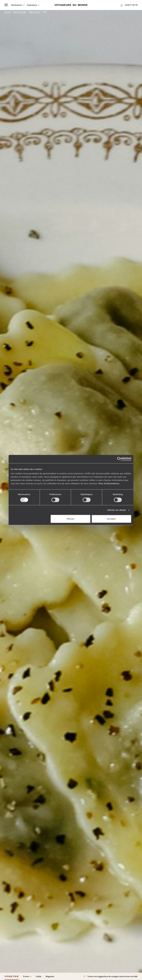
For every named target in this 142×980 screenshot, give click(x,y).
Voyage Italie (12, 976)
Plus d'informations (109, 483)
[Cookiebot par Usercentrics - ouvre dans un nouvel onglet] (119, 459)
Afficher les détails (117, 510)
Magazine (50, 976)
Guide (39, 976)
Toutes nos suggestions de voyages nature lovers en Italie (110, 976)
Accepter (111, 519)
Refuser (71, 519)
